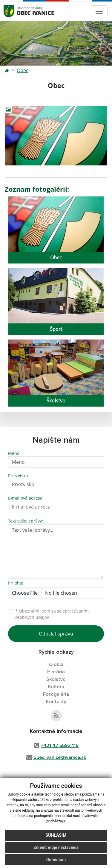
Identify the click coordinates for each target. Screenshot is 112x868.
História (56, 672)
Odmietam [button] (56, 860)
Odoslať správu (56, 634)
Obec (23, 70)
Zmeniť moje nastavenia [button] (56, 847)
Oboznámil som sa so (52, 614)
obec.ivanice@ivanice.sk (60, 757)
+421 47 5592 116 (60, 745)
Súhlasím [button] (56, 835)
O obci (56, 664)
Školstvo (56, 679)
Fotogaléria (56, 694)
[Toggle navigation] (99, 11)
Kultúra (56, 687)
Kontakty (56, 702)
